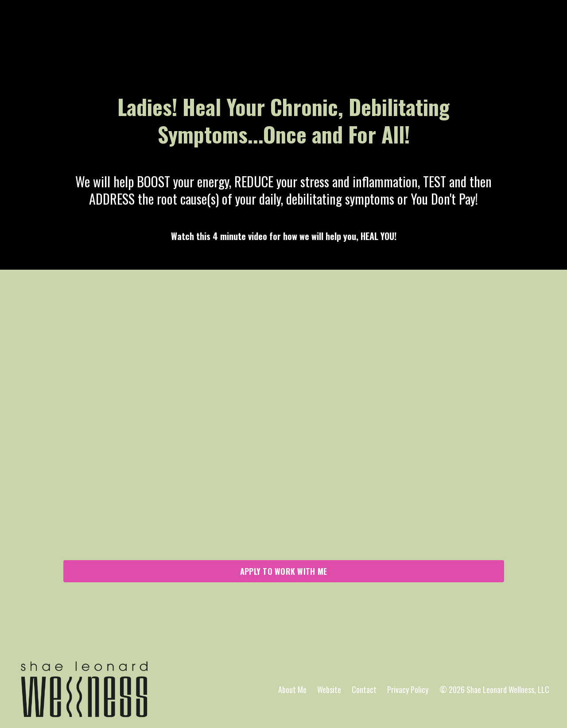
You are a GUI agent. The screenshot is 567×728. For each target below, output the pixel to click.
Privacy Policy (408, 689)
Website (329, 689)
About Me (292, 689)
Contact (364, 689)
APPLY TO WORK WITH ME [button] (283, 571)
